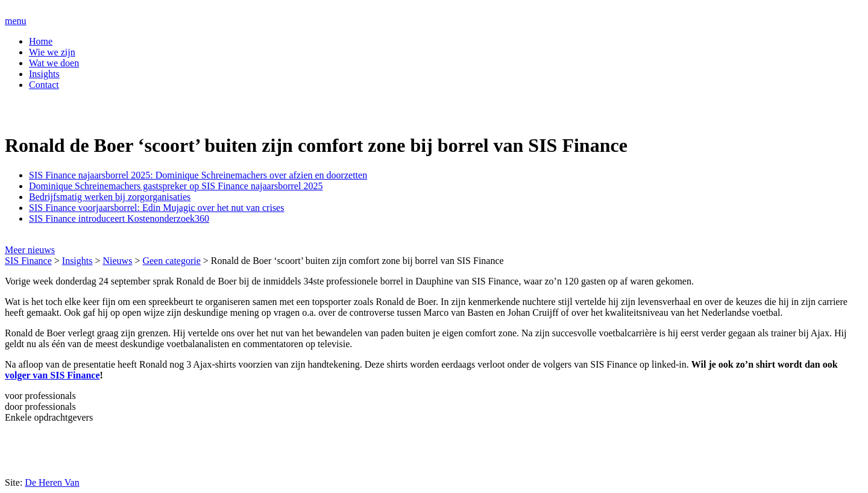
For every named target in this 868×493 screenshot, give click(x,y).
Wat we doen (54, 63)
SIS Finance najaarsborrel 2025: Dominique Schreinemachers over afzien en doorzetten (198, 175)
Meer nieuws (30, 250)
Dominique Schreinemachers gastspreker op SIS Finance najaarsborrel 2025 (176, 186)
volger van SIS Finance (52, 375)
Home (41, 41)
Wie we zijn (52, 52)
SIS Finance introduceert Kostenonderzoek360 (119, 218)
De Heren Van (52, 482)
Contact (44, 85)
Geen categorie (171, 261)
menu (16, 21)
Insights (44, 74)
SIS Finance (28, 261)
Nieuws (118, 261)
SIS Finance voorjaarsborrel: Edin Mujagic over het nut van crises (156, 208)
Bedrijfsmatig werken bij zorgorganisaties (110, 197)
